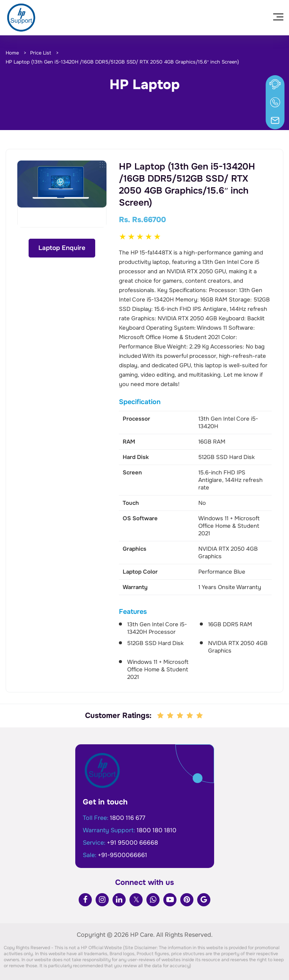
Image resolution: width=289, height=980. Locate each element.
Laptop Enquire (62, 248)
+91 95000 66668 (132, 843)
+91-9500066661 (122, 855)
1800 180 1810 (157, 830)
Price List (41, 53)
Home (12, 53)
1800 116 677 (128, 818)
